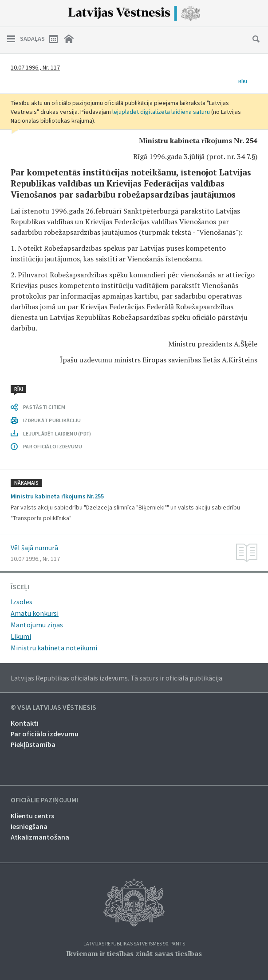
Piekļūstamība (33, 744)
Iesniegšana (29, 826)
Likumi (21, 636)
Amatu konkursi (35, 613)
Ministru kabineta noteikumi (54, 648)
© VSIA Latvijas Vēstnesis (53, 708)
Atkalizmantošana (40, 837)
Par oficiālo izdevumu (45, 734)
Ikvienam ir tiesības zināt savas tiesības (134, 953)
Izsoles (22, 602)
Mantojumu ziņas (37, 625)
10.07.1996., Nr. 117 (35, 67)
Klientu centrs (32, 816)
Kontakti (25, 723)
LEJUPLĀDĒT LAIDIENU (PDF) (57, 434)
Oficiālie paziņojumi (44, 800)
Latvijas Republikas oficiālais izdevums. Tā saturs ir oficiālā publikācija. (117, 678)
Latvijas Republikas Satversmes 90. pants (134, 944)
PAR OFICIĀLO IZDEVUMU (53, 446)
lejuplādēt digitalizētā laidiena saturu (161, 112)
